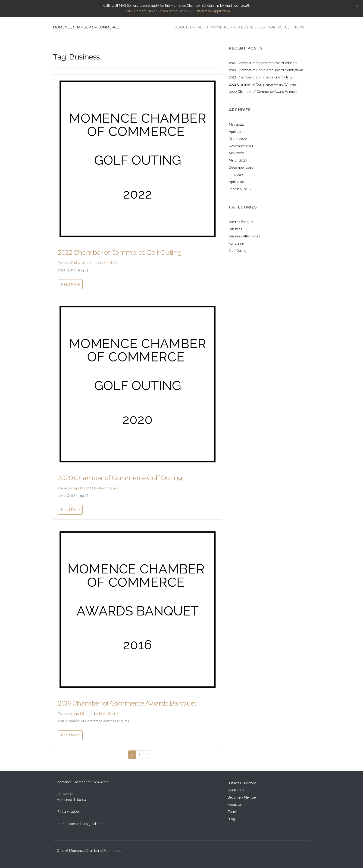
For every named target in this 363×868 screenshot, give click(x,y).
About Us (235, 805)
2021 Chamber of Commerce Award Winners (263, 84)
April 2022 (237, 132)
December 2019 (241, 168)
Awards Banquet (241, 222)
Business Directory (242, 783)
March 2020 (238, 160)
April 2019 (236, 182)
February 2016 (240, 189)
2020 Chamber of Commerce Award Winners (263, 92)
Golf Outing (238, 251)
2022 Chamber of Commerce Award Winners (263, 63)
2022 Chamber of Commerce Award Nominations (266, 70)
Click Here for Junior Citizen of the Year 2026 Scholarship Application (177, 11)
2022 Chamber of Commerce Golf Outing (120, 252)
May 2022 (236, 124)
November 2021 (241, 146)
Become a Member (242, 797)
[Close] (357, 6)
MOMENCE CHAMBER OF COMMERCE (86, 27)
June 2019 (237, 175)
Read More (70, 284)
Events (233, 812)
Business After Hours (244, 236)
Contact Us (236, 790)
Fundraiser (237, 243)
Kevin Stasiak (110, 263)
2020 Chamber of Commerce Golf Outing (120, 478)
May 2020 (236, 153)
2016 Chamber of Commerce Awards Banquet (127, 703)
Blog (231, 819)
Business (236, 229)
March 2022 (238, 139)
